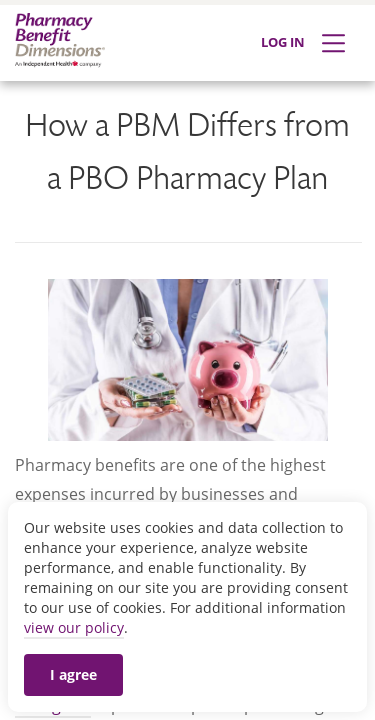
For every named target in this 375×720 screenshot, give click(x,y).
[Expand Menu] (333, 43)
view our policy (74, 627)
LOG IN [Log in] (283, 42)
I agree (73, 674)
